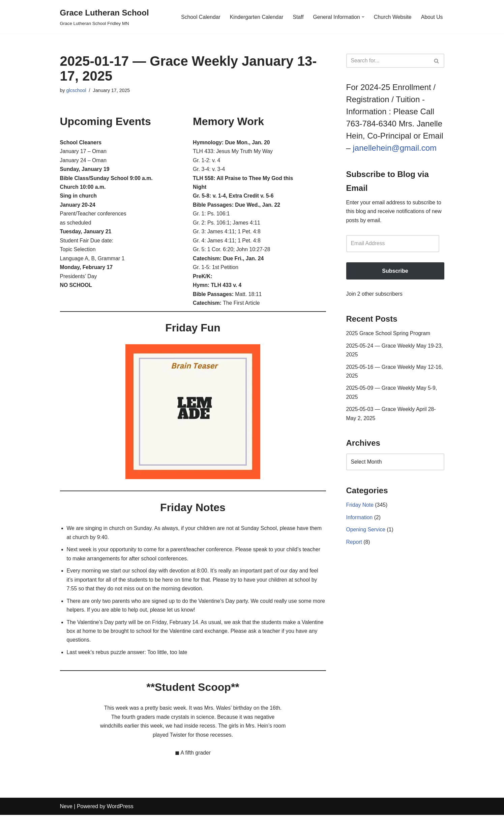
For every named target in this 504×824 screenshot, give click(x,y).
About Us (432, 17)
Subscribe (395, 272)
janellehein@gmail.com (395, 148)
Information (360, 522)
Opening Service (366, 535)
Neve (66, 815)
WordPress (120, 815)
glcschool (77, 91)
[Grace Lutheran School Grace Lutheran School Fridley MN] (105, 17)
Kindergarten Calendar (254, 17)
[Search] (388, 61)
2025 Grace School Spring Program (389, 335)
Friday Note (360, 510)
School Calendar (198, 17)
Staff (297, 17)
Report (354, 547)
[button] (362, 17)
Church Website (392, 17)
